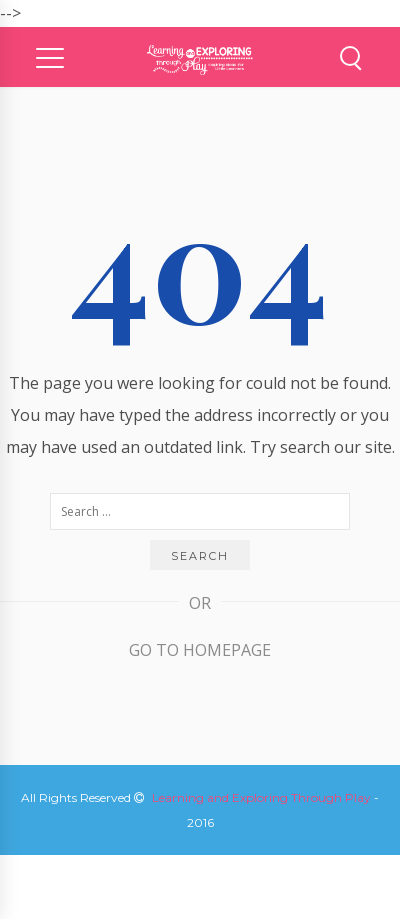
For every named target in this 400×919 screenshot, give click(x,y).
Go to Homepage (200, 650)
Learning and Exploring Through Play (261, 797)
